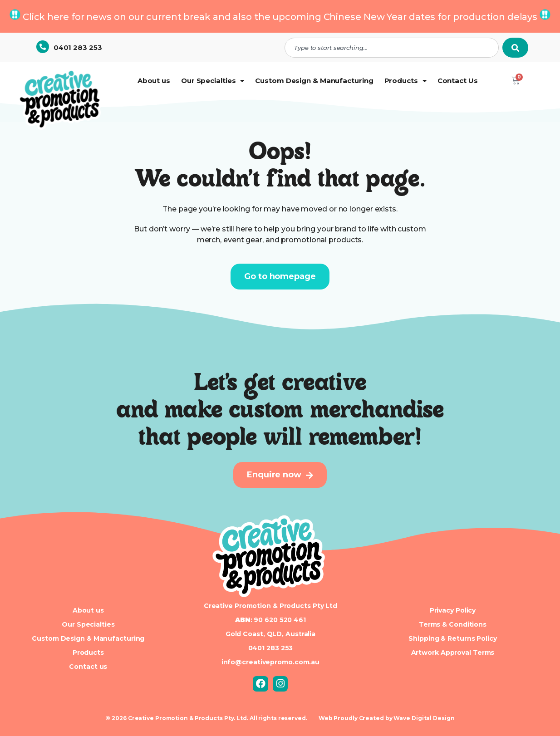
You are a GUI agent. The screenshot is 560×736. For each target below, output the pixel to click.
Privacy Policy (453, 610)
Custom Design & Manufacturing (314, 81)
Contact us (88, 667)
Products (405, 81)
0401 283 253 (78, 47)
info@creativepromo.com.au (271, 662)
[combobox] (392, 48)
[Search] (515, 48)
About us (154, 81)
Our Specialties (213, 81)
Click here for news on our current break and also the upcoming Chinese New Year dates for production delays (280, 17)
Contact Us (458, 81)
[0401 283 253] (43, 47)
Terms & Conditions (453, 624)
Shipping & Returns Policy (453, 638)
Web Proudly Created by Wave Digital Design (387, 718)
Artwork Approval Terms (453, 653)
